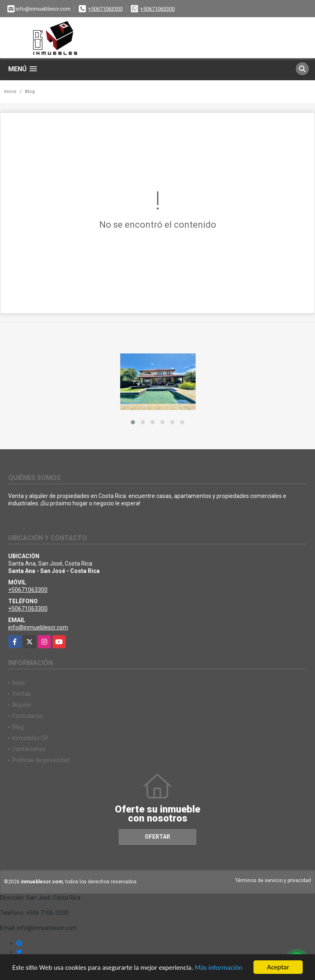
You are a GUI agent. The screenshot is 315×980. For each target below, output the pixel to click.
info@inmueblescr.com (38, 627)
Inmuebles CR (30, 738)
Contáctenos (29, 749)
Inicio (10, 92)
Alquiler (22, 705)
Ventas (22, 694)
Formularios (28, 716)
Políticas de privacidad (41, 760)
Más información (219, 968)
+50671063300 (105, 9)
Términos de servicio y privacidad (273, 880)
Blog (30, 92)
